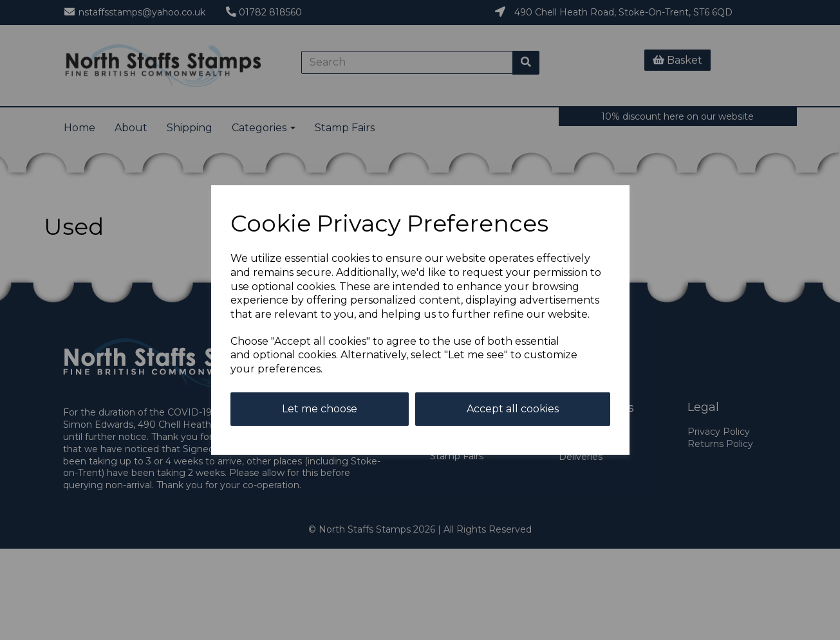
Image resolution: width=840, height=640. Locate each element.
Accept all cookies (513, 409)
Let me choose (320, 409)
